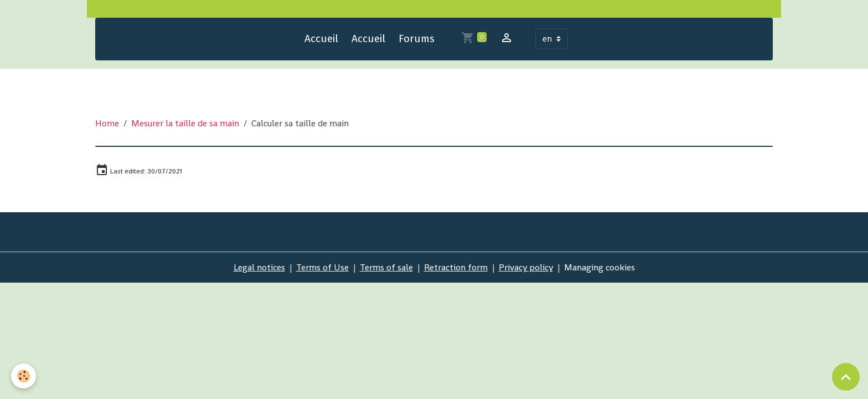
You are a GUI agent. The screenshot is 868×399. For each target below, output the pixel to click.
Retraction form (456, 267)
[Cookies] (24, 376)
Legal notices (259, 267)
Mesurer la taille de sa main (185, 123)
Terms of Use (322, 267)
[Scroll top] (846, 377)
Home (107, 123)
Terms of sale (386, 267)
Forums (417, 39)
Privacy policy (526, 267)
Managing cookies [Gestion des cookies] (600, 267)
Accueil (321, 39)
